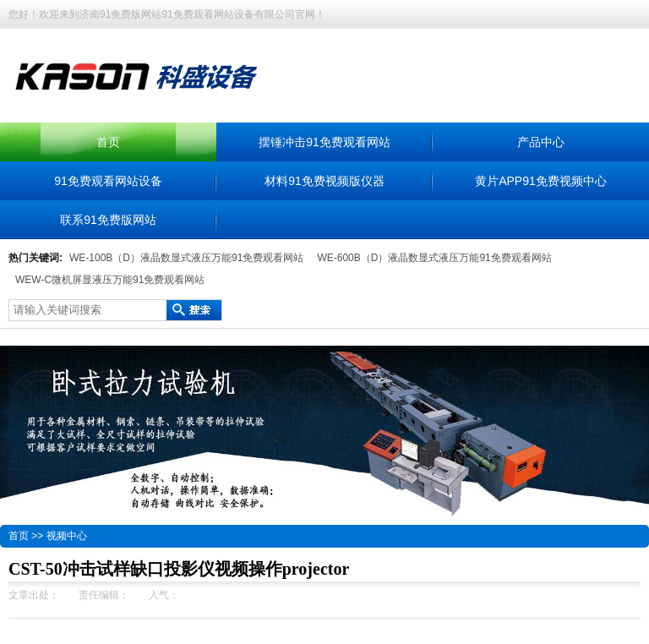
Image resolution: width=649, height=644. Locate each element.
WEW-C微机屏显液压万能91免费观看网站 (110, 280)
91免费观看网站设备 (108, 181)
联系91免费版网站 (108, 220)
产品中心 (541, 142)
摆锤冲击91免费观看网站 (324, 142)
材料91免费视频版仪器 (324, 181)
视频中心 (67, 536)
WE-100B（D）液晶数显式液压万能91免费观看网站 (186, 258)
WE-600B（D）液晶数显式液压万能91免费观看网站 (434, 258)
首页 (108, 142)
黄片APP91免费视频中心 (541, 181)
